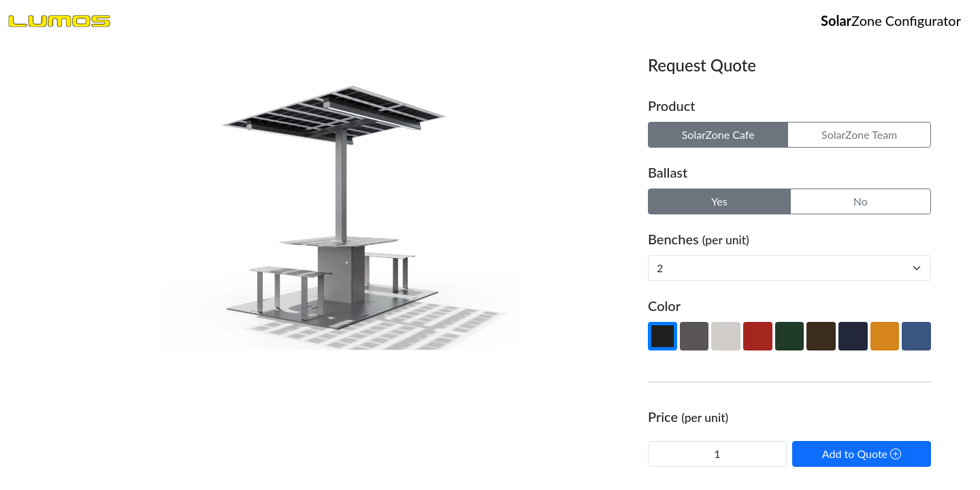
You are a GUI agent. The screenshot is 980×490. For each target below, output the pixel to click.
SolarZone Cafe (718, 134)
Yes (719, 201)
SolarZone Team (859, 134)
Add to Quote (862, 454)
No (861, 201)
